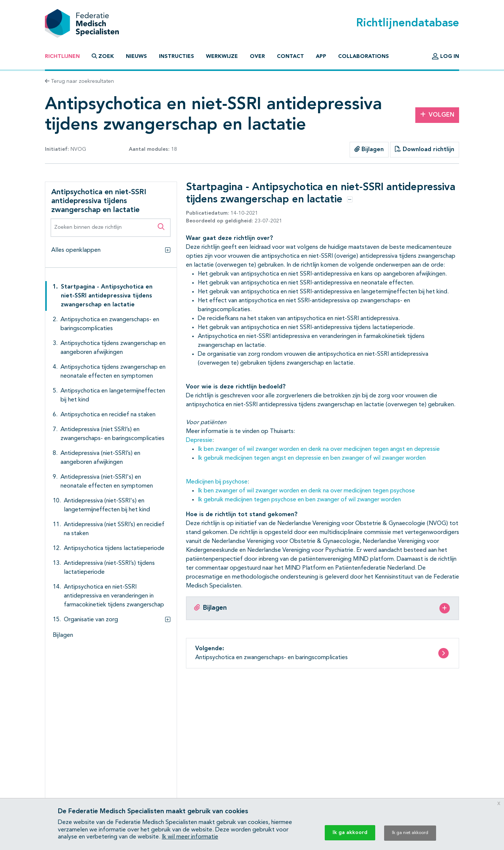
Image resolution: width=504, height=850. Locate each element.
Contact (290, 56)
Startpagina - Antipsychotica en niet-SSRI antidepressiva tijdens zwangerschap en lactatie (107, 296)
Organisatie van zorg (91, 620)
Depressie (199, 440)
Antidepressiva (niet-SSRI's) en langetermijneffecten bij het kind (107, 505)
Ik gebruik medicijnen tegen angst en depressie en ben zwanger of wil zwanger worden (312, 458)
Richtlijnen (62, 56)
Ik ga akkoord (350, 833)
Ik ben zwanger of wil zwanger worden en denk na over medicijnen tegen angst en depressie (319, 449)
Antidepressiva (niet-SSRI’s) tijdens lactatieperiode (109, 568)
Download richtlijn (425, 149)
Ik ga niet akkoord (410, 833)
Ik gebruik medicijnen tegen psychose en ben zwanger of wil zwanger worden (299, 500)
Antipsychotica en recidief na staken (108, 415)
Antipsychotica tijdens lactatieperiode (114, 548)
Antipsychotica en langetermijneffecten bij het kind (113, 395)
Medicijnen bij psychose (217, 482)
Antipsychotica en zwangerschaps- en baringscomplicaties (110, 324)
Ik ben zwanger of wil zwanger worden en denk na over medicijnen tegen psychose (306, 491)
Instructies (176, 56)
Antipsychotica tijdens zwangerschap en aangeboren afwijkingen (113, 348)
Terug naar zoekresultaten (79, 81)
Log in (446, 56)
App (321, 56)
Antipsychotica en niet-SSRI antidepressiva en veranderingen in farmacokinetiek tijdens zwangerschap (114, 596)
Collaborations (364, 56)
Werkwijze (222, 56)
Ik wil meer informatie (190, 837)
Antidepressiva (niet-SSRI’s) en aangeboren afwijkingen (100, 458)
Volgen (437, 115)
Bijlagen (369, 149)
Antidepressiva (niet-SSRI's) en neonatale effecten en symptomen (107, 482)
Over (257, 56)
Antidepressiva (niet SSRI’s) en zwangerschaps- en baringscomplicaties (112, 434)
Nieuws (136, 56)
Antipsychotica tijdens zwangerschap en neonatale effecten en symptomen (113, 372)
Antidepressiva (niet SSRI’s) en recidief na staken (114, 529)
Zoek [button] (103, 56)
